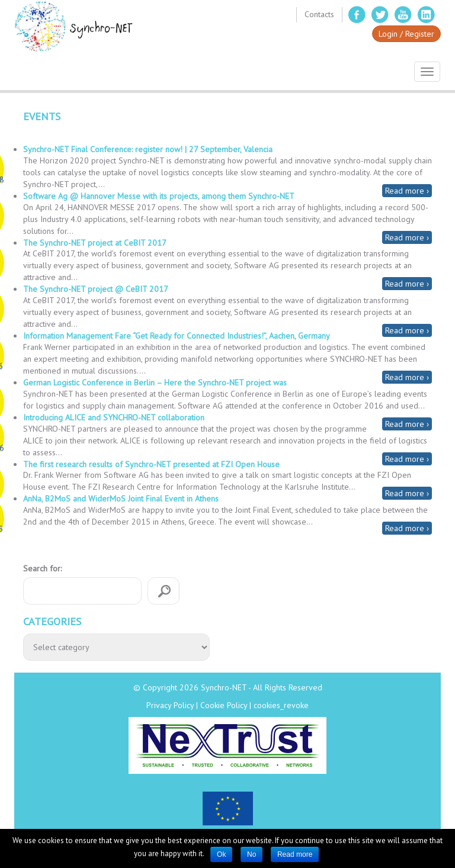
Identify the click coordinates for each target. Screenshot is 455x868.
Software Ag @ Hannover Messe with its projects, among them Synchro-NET (159, 196)
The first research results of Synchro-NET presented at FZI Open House (151, 464)
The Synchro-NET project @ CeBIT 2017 (96, 289)
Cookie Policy (224, 705)
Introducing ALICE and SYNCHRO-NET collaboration (114, 417)
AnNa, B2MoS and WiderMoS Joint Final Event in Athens (121, 499)
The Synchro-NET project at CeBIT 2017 (95, 243)
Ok (221, 854)
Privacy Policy (170, 705)
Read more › (407, 191)
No (251, 854)
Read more (295, 854)
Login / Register (406, 34)
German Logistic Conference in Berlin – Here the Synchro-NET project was (155, 382)
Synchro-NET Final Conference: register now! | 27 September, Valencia (148, 149)
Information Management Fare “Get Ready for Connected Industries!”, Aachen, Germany (177, 336)
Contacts (319, 14)
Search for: (42, 568)
